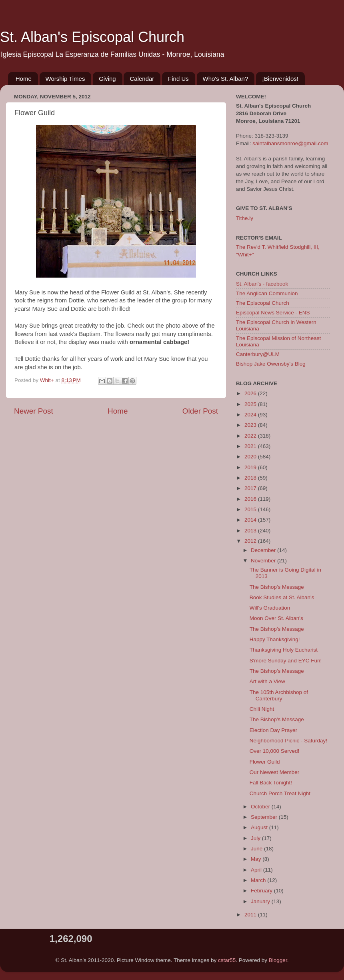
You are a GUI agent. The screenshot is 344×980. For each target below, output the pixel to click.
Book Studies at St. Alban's (282, 597)
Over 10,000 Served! (275, 751)
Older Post (200, 411)
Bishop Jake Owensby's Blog (271, 364)
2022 (251, 436)
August (260, 827)
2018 (251, 478)
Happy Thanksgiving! (275, 639)
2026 (251, 393)
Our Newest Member (275, 772)
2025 (251, 404)
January (261, 901)
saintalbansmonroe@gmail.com (290, 143)
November (264, 561)
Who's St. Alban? (226, 79)
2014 (251, 520)
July (256, 838)
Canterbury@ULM (258, 354)
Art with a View (267, 681)
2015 (251, 509)
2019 (251, 467)
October (261, 807)
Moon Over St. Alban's (276, 618)
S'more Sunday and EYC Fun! (286, 661)
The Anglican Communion (267, 293)
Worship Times (65, 79)
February (262, 891)
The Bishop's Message (277, 587)
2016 (251, 499)
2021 (251, 446)
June (257, 849)
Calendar (142, 79)
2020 (251, 457)
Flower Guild (265, 762)
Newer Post (34, 411)
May (257, 859)
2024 (251, 415)
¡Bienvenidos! (280, 79)
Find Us (178, 79)
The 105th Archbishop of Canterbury (279, 695)
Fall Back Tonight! (271, 783)
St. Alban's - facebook (262, 284)
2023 (251, 425)
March (259, 880)
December (264, 550)
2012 (251, 541)
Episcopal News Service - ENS (273, 313)
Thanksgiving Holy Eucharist (284, 650)
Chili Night (262, 709)
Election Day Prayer (273, 730)
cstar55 (227, 960)
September (265, 817)
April (257, 870)
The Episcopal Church (263, 303)
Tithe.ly (245, 218)
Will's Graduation (270, 608)
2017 (251, 488)
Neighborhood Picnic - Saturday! (288, 741)
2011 (251, 915)
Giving (107, 79)
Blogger (278, 960)
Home (24, 79)
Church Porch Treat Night (280, 793)
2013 (251, 531)
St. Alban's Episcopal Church (92, 37)
